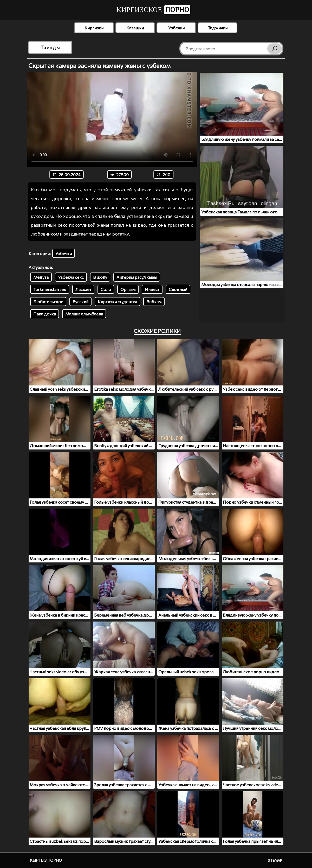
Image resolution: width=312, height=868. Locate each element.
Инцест (152, 289)
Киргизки (94, 28)
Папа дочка (45, 314)
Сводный (178, 289)
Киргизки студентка (117, 302)
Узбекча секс (71, 277)
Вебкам (154, 302)
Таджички (218, 28)
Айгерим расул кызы (137, 277)
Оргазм (128, 289)
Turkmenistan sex (50, 289)
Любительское (48, 302)
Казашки (135, 28)
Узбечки (176, 28)
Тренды (50, 47)
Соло (106, 289)
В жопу (100, 277)
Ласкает (83, 289)
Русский (80, 302)
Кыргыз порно (46, 860)
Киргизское (153, 10)
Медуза (41, 277)
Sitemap (275, 860)
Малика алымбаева (84, 314)
